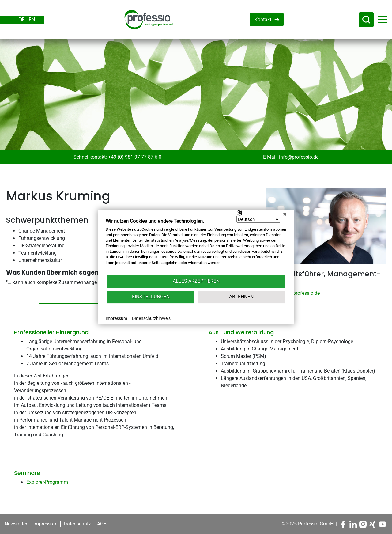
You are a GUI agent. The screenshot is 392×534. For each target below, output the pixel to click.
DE (22, 19)
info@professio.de (299, 157)
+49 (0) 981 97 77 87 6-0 (135, 157)
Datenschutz (77, 524)
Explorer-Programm (47, 482)
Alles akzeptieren (196, 281)
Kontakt (263, 19)
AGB (102, 524)
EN (32, 19)
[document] (196, 246)
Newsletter (16, 524)
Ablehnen (241, 297)
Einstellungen (151, 297)
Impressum (45, 524)
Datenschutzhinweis (151, 318)
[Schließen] (285, 214)
